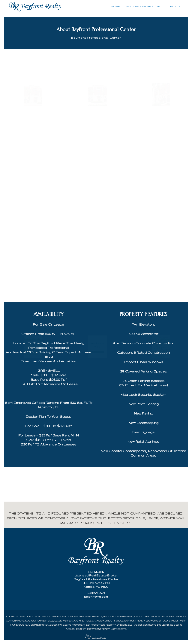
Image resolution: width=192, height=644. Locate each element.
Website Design (100, 638)
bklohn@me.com (96, 597)
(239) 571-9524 (96, 593)
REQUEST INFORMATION (97, 356)
